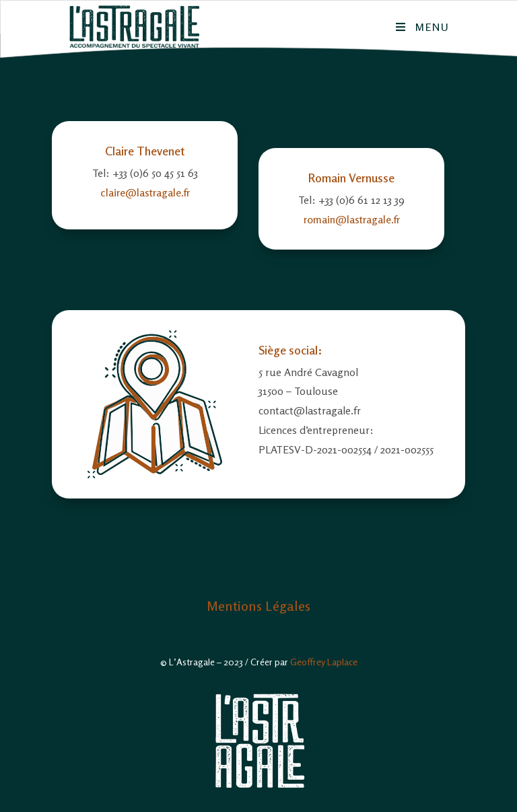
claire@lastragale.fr (145, 192)
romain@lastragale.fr (352, 219)
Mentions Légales (258, 606)
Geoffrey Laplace (324, 662)
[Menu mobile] (423, 27)
